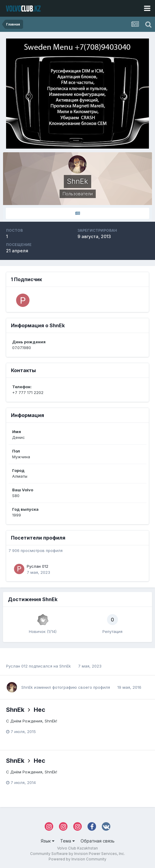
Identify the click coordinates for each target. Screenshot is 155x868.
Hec (40, 710)
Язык (48, 841)
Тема (67, 841)
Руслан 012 (38, 566)
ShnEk (65, 666)
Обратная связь (98, 841)
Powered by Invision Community (77, 859)
